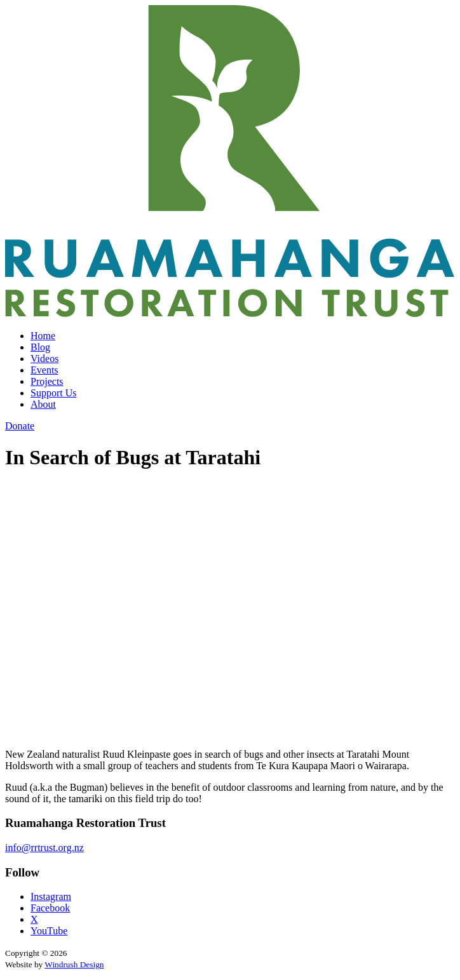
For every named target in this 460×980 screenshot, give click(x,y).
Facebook (50, 908)
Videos (44, 359)
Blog (40, 347)
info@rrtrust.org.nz (44, 848)
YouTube (49, 931)
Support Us (53, 393)
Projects (47, 381)
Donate (20, 426)
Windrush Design (74, 964)
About (43, 404)
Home (43, 336)
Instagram (51, 896)
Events (44, 370)
